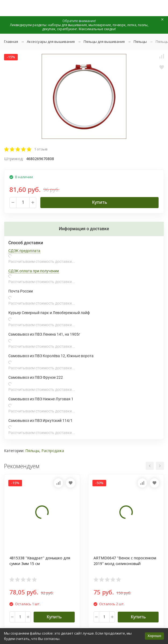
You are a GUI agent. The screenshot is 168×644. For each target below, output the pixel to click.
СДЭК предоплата (24, 251)
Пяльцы (140, 42)
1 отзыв (41, 149)
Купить (99, 202)
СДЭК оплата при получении (34, 271)
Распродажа (53, 451)
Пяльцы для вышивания (104, 42)
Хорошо (154, 636)
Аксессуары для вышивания (51, 42)
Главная (11, 42)
